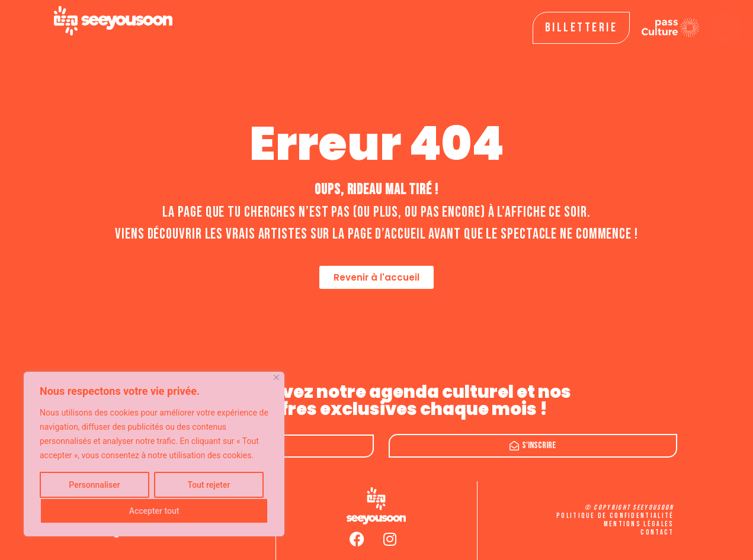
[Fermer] (276, 377)
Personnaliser (94, 485)
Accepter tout (154, 511)
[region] (154, 454)
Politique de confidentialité (615, 516)
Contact (657, 532)
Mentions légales (639, 524)
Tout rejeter (209, 485)
